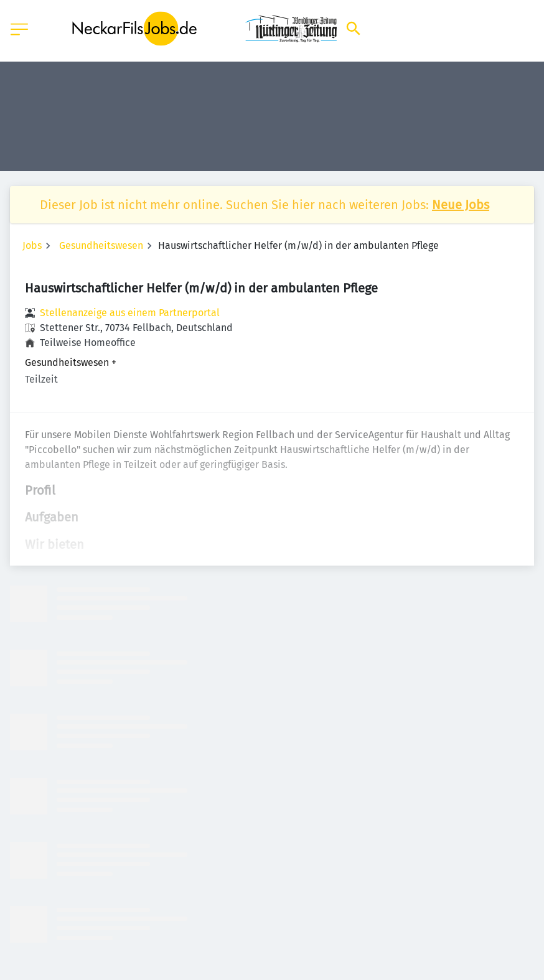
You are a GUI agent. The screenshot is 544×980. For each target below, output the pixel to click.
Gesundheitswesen (101, 245)
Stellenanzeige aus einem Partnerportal (130, 313)
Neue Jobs (461, 205)
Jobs (32, 245)
